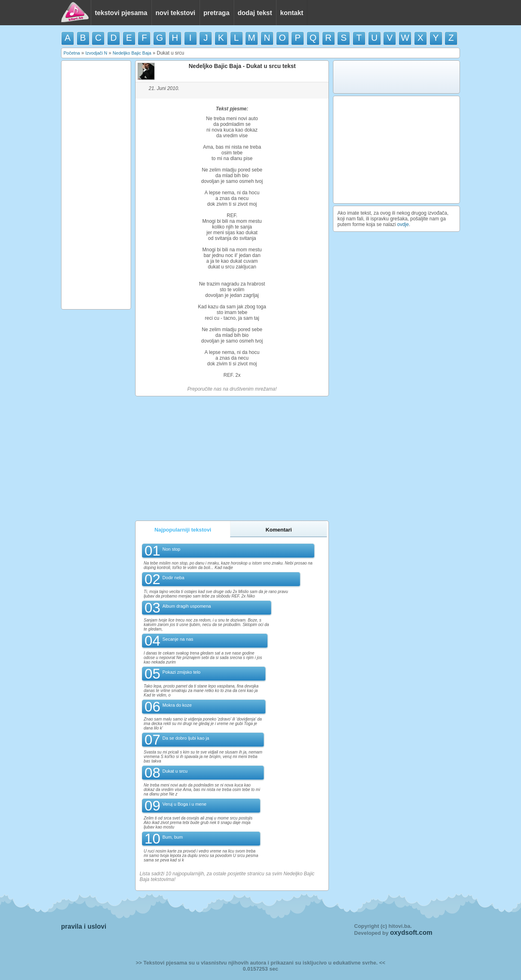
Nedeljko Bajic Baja (132, 53)
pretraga (217, 13)
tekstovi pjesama (121, 13)
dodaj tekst (255, 13)
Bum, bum (173, 837)
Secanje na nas (178, 639)
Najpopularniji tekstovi (183, 530)
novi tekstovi (175, 13)
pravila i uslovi (84, 926)
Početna (72, 53)
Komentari (279, 530)
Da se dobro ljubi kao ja (186, 738)
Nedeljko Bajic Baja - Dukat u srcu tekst (242, 66)
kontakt (292, 13)
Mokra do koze (177, 705)
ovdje (403, 224)
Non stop (171, 549)
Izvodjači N (96, 53)
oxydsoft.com (411, 933)
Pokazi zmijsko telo (182, 672)
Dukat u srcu (175, 771)
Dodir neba (173, 578)
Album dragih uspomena (187, 606)
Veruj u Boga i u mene (184, 804)
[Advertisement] (96, 185)
